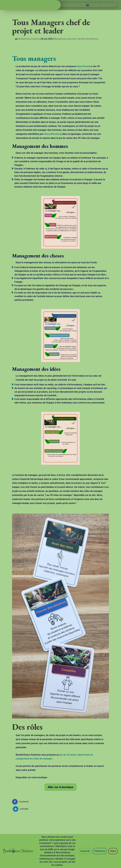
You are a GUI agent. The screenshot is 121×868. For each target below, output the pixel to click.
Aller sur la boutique (60, 788)
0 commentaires (91, 39)
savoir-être (77, 39)
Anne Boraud (83, 67)
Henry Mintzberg (53, 134)
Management (60, 39)
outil (69, 39)
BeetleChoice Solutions (29, 39)
